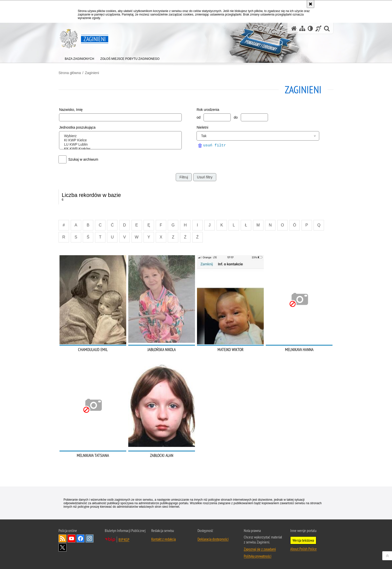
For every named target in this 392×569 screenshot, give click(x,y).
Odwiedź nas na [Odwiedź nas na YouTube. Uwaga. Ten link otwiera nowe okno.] (71, 538)
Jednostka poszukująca (77, 127)
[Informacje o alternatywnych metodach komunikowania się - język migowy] (318, 28)
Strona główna (70, 73)
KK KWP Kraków (121, 149)
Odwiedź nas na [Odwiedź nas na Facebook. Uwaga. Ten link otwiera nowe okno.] (80, 538)
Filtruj (184, 177)
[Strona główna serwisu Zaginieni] (294, 28)
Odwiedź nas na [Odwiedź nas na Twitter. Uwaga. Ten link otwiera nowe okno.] (62, 547)
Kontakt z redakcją (163, 539)
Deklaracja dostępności (213, 539)
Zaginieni (92, 73)
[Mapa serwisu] (302, 28)
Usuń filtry (205, 177)
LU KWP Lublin (121, 145)
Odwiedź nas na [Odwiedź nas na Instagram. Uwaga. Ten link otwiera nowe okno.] (89, 538)
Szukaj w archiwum (83, 159)
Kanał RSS (62, 538)
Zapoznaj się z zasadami (260, 549)
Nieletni (202, 127)
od (198, 117)
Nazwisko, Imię (71, 110)
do (236, 117)
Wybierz (121, 136)
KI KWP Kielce (121, 140)
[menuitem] (79, 58)
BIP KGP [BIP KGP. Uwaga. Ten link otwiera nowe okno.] (124, 539)
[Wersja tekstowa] (310, 28)
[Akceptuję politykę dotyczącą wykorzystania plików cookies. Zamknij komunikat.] (310, 4)
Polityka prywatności (257, 556)
